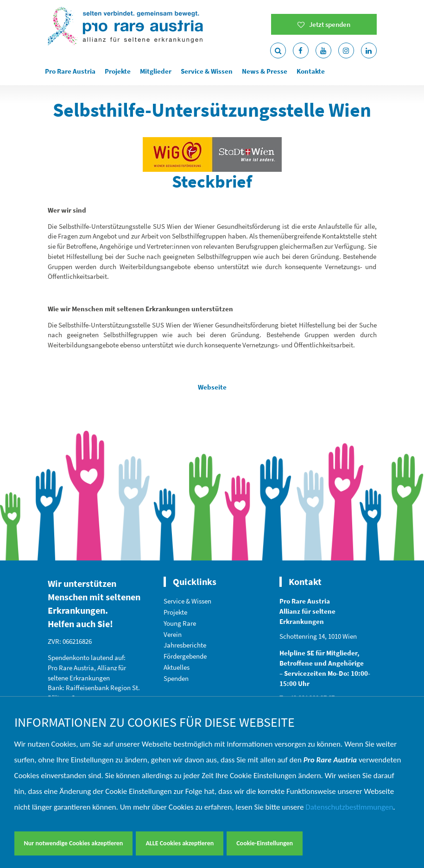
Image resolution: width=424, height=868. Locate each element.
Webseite (212, 387)
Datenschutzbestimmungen (349, 807)
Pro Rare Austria (70, 71)
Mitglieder (156, 71)
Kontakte (311, 71)
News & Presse (265, 71)
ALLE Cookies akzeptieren (180, 843)
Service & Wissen (207, 71)
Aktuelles (177, 667)
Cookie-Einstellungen (265, 843)
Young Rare (180, 623)
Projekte (118, 71)
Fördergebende (185, 656)
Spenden (176, 678)
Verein (173, 634)
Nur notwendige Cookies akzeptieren (74, 843)
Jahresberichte (185, 645)
